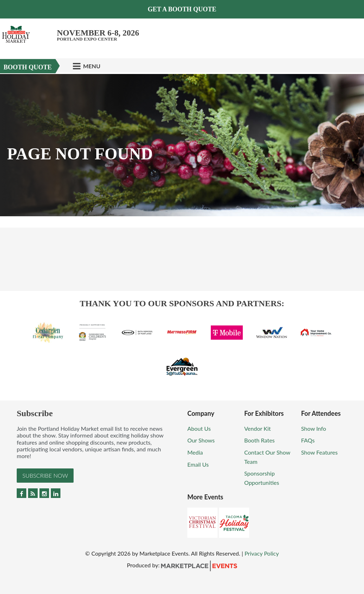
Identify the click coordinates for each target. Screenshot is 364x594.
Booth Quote (28, 67)
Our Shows (201, 440)
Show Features (319, 452)
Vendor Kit (258, 428)
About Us (199, 428)
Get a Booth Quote (182, 9)
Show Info (314, 428)
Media (195, 452)
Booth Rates (259, 440)
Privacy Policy (262, 553)
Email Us (198, 464)
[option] (182, 145)
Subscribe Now (45, 475)
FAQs (308, 440)
